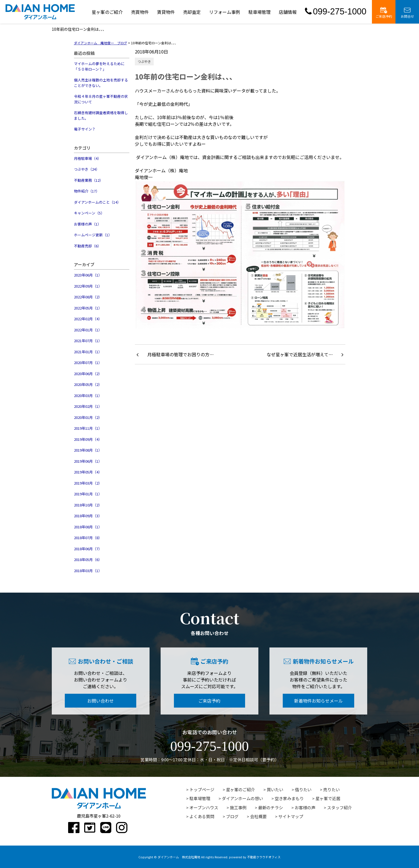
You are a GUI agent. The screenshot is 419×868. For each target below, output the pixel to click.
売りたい (331, 789)
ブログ (232, 816)
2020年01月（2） (88, 417)
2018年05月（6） (88, 560)
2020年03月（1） (88, 395)
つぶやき (144, 61)
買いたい (275, 789)
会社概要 (258, 816)
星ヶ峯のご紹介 (107, 12)
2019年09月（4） (88, 439)
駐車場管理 (259, 12)
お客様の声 (305, 807)
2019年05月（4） (88, 472)
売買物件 (140, 12)
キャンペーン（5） (89, 213)
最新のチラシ (271, 807)
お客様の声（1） (88, 224)
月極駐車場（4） (88, 158)
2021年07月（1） (88, 341)
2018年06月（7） (88, 549)
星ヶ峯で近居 (328, 798)
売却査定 (192, 12)
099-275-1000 (336, 11)
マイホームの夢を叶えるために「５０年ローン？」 (99, 66)
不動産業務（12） (88, 180)
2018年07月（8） (88, 538)
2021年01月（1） (88, 352)
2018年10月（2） (88, 505)
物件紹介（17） (87, 191)
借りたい (303, 789)
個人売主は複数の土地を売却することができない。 (101, 83)
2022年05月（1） (88, 308)
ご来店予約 (384, 13)
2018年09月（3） (88, 516)
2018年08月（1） (88, 527)
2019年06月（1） (88, 461)
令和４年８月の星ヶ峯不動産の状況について (101, 99)
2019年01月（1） (88, 494)
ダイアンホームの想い (242, 798)
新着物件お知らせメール (318, 701)
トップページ (202, 789)
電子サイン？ (85, 129)
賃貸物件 (166, 12)
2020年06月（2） (88, 374)
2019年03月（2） (88, 483)
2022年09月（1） (88, 286)
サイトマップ (291, 816)
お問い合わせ (101, 701)
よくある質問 (202, 816)
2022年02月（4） (88, 319)
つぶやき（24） (87, 169)
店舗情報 (288, 12)
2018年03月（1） (88, 571)
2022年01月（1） (88, 330)
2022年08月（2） (88, 297)
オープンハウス (204, 807)
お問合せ (407, 13)
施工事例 (238, 807)
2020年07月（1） (88, 363)
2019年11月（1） (88, 428)
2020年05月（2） (88, 384)
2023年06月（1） (88, 275)
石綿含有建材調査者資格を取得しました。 (101, 115)
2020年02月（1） (88, 406)
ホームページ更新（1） (93, 235)
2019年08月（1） (88, 450)
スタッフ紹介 (340, 807)
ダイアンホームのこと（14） (97, 202)
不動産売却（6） (88, 246)
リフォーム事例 (225, 12)
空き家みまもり (289, 798)
